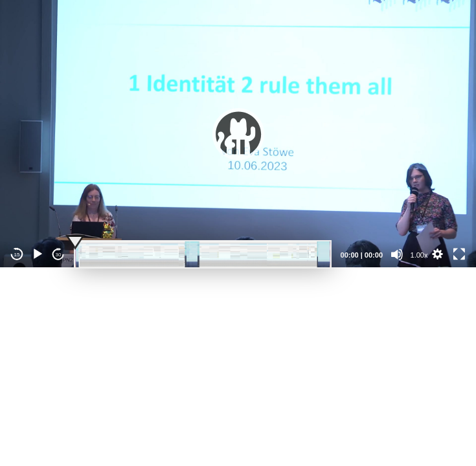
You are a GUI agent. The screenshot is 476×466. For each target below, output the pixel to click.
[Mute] (397, 254)
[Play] (38, 254)
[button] (238, 134)
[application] (238, 134)
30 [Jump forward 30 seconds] (59, 255)
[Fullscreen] (459, 254)
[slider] (203, 254)
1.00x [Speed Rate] (419, 255)
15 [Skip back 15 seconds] (17, 255)
